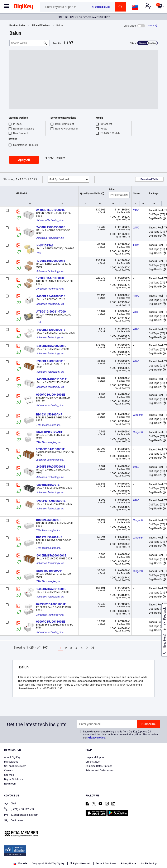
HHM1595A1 (45, 245)
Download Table (149, 179)
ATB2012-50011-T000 (51, 312)
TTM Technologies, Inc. (49, 425)
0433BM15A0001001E (51, 604)
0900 (136, 361)
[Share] (153, 26)
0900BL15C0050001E (51, 361)
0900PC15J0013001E (51, 622)
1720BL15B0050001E (51, 261)
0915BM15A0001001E (51, 555)
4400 (136, 296)
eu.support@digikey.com (21, 815)
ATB (136, 312)
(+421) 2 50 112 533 (19, 810)
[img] (24, 8)
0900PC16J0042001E (51, 395)
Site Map (9, 775)
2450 (136, 210)
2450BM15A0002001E (51, 346)
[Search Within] (26, 43)
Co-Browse (13, 821)
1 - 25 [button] (20, 179)
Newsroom (10, 784)
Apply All (24, 160)
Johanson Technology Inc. (50, 221)
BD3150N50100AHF (50, 432)
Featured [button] (59, 179)
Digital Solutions (13, 779)
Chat (10, 804)
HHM (136, 245)
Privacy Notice (96, 738)
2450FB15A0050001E (51, 467)
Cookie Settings (149, 864)
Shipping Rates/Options (99, 766)
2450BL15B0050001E (51, 227)
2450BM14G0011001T (52, 379)
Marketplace (11, 762)
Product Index (17, 26)
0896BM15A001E (48, 485)
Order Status (93, 762)
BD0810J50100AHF (49, 571)
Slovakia (20, 864)
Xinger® (138, 415)
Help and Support (96, 757)
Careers (8, 771)
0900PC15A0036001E (51, 501)
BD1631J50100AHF (49, 414)
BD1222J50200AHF (49, 537)
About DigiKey (12, 757)
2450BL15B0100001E (51, 210)
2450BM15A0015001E (51, 589)
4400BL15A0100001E (51, 296)
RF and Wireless (41, 26)
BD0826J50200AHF (49, 520)
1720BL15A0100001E (51, 278)
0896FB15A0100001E (50, 449)
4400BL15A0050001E (51, 330)
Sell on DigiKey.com (15, 766)
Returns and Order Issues (100, 771)
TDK (39, 253)
